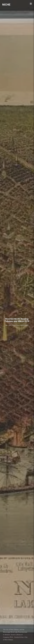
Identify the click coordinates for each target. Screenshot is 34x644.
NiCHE (6, 5)
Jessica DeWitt (25, 325)
